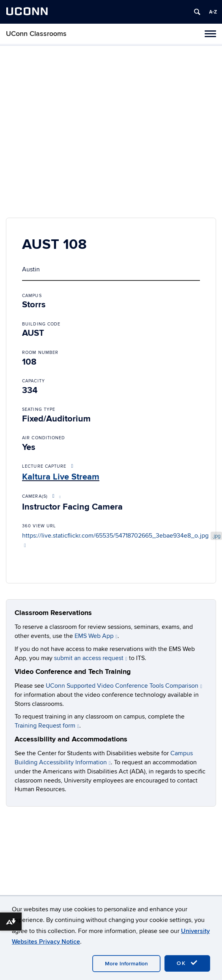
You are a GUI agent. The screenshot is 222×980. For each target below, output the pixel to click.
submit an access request (91, 658)
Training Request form (47, 726)
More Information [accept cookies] (126, 964)
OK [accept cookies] (187, 963)
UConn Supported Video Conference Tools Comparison (124, 686)
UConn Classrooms (36, 34)
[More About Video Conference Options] (55, 496)
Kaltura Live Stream (61, 477)
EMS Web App (96, 636)
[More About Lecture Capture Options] (73, 466)
